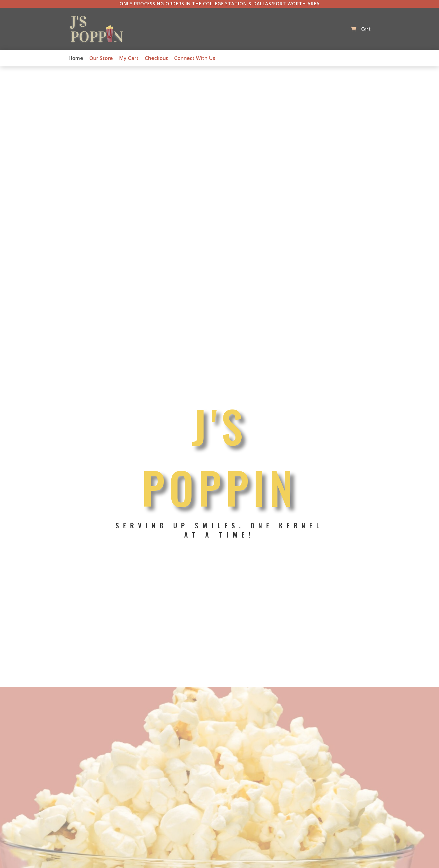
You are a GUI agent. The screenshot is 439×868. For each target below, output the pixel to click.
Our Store (101, 59)
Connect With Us (195, 59)
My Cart (129, 59)
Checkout (156, 59)
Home (76, 59)
